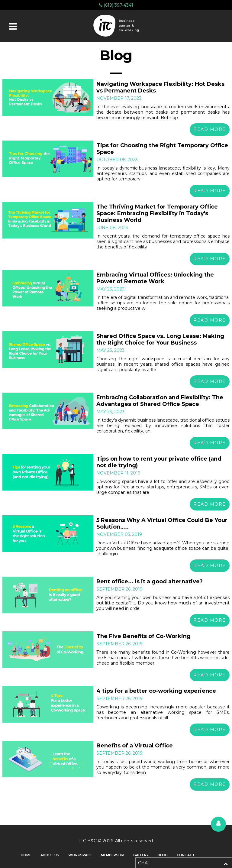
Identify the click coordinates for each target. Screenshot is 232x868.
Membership (113, 855)
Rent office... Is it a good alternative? (150, 581)
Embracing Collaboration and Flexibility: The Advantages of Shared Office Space (160, 401)
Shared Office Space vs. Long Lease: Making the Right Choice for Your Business (160, 339)
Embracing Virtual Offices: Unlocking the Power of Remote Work (155, 278)
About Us (50, 855)
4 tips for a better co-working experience (156, 691)
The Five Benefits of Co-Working (143, 636)
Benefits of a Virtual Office (135, 746)
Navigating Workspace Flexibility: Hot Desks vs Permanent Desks (160, 87)
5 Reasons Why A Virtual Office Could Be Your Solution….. (162, 523)
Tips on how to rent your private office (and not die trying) (159, 462)
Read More (210, 129)
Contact (186, 855)
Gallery (141, 855)
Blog (163, 855)
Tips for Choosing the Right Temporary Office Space (162, 149)
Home (26, 855)
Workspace (80, 855)
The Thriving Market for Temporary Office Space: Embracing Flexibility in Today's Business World (157, 213)
